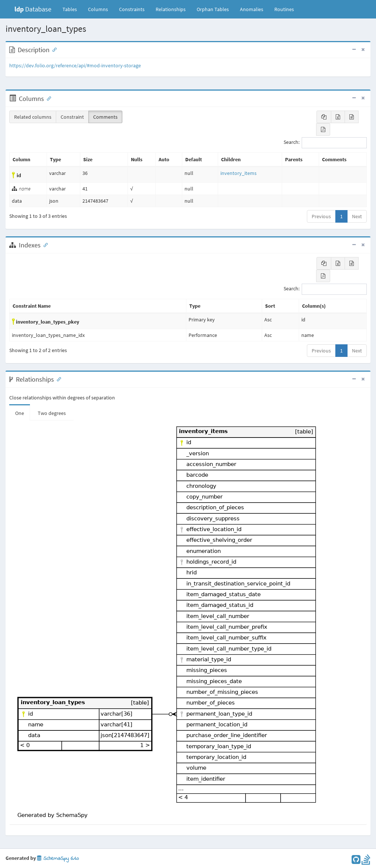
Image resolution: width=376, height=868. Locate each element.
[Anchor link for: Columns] (47, 98)
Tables (72, 9)
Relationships (171, 9)
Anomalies (252, 9)
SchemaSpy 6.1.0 (58, 859)
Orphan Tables (213, 9)
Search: (325, 143)
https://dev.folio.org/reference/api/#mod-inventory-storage (75, 65)
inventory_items (238, 173)
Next (357, 216)
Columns (98, 9)
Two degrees (52, 413)
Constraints (132, 9)
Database (33, 9)
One (20, 413)
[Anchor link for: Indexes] (44, 244)
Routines (284, 9)
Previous (321, 216)
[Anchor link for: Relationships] (57, 379)
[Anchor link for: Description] (53, 49)
